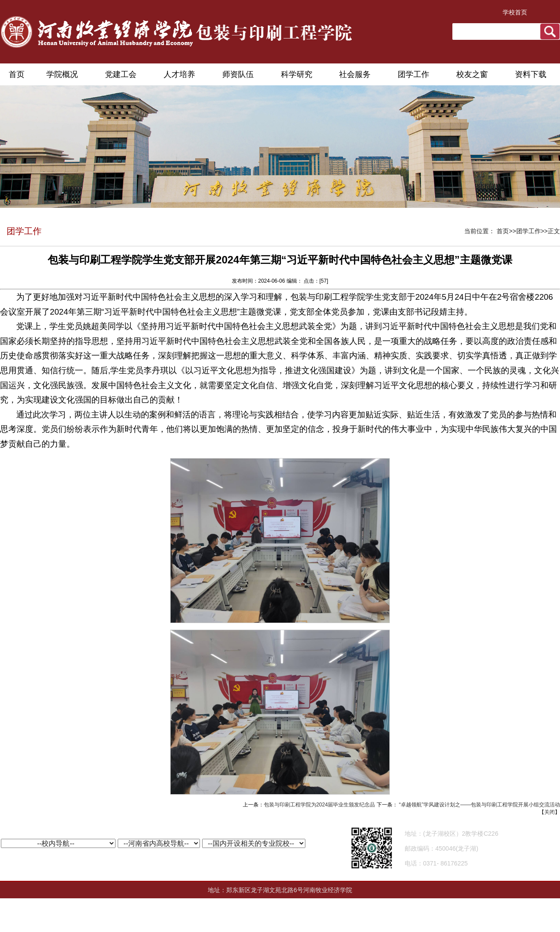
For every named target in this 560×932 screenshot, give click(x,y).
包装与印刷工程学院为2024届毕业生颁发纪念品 (320, 805)
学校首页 (515, 12)
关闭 (549, 812)
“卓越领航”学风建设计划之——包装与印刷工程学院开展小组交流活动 (479, 805)
